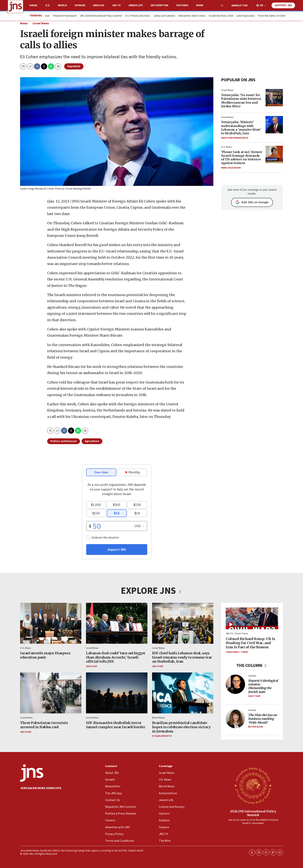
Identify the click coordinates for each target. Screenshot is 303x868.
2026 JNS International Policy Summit (253, 813)
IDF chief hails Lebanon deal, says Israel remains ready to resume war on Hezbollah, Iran (182, 657)
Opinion (80, 5)
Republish (74, 66)
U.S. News (226, 147)
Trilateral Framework (65, 16)
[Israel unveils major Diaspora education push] (51, 623)
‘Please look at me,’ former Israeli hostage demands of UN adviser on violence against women (242, 158)
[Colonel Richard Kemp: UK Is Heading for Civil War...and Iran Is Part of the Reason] (252, 618)
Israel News (41, 23)
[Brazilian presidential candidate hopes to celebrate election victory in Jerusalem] (183, 693)
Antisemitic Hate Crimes (192, 16)
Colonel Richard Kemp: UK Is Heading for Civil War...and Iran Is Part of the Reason (250, 643)
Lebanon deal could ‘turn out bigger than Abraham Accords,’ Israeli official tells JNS (116, 657)
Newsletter (240, 6)
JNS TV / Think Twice (237, 634)
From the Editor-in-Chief (272, 16)
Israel (34, 5)
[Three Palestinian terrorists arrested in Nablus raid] (51, 693)
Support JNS (283, 5)
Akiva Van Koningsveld (235, 138)
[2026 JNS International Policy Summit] (253, 785)
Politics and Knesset (64, 441)
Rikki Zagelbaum (231, 168)
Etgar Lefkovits (162, 736)
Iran (47, 16)
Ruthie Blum (255, 727)
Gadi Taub (254, 696)
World (62, 5)
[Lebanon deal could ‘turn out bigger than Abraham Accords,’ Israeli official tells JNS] (117, 623)
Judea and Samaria (164, 16)
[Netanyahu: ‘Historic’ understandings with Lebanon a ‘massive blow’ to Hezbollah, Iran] (274, 125)
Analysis (99, 5)
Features (182, 5)
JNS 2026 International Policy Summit (101, 16)
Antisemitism (159, 5)
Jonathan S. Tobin (237, 652)
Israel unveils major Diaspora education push (45, 655)
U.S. (48, 5)
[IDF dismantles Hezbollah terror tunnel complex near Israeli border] (117, 693)
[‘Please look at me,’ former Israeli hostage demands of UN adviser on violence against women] (274, 154)
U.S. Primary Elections (138, 16)
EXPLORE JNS (151, 591)
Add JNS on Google (252, 202)
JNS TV (116, 5)
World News (158, 718)
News (24, 23)
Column (252, 676)
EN (261, 6)
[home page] (15, 7)
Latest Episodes (246, 16)
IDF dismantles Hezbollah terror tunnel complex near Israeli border (116, 725)
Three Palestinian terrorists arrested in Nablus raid (44, 725)
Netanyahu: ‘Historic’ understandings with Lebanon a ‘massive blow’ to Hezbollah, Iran (241, 128)
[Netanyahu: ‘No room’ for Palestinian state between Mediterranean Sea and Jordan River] (274, 98)
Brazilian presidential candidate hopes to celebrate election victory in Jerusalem (181, 727)
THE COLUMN (252, 665)
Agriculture (92, 441)
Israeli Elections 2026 (221, 16)
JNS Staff (92, 666)
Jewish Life (136, 5)
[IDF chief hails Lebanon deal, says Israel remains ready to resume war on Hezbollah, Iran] (183, 623)
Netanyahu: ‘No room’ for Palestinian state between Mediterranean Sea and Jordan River (241, 101)
